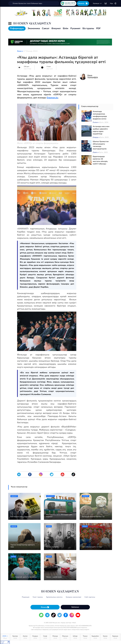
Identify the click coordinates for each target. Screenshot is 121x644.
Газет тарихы (38, 597)
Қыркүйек (95, 637)
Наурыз (35, 637)
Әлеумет (56, 28)
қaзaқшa (97, 3)
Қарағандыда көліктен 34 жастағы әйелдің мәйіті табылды (100, 160)
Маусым (65, 637)
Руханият (75, 28)
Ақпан (25, 637)
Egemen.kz (52, 98)
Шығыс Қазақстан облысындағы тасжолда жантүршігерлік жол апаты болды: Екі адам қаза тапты (101, 148)
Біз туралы (88, 28)
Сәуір (45, 637)
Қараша (115, 637)
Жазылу (83, 3)
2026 (5, 637)
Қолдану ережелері (74, 597)
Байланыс (75, 607)
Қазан (105, 637)
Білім (66, 28)
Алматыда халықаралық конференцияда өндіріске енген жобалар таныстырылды (100, 118)
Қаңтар (15, 637)
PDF (98, 28)
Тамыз (85, 637)
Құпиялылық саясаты (54, 597)
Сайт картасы (90, 597)
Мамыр (55, 637)
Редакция (26, 597)
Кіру (113, 3)
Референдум (17, 28)
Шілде (75, 637)
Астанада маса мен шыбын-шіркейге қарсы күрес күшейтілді (101, 130)
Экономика (34, 28)
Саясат (46, 28)
